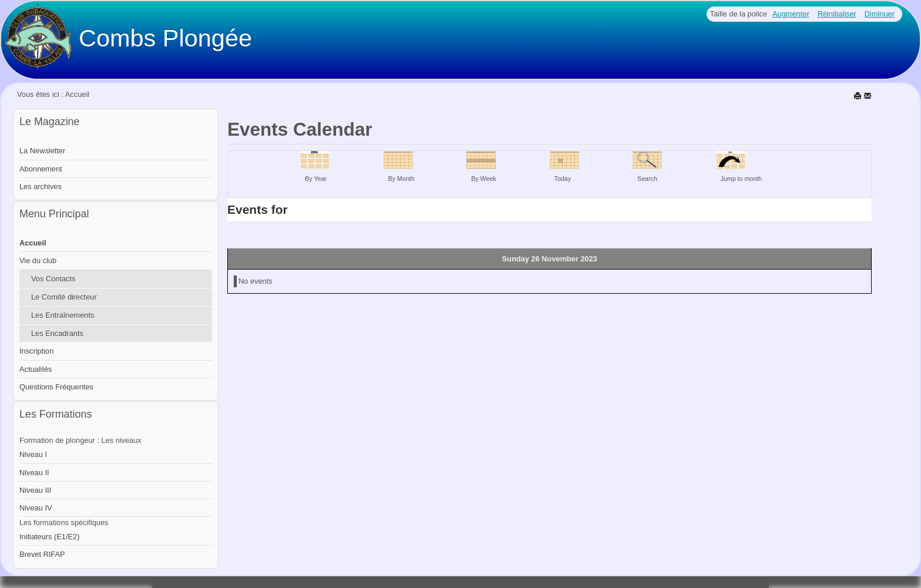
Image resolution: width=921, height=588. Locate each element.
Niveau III (35, 490)
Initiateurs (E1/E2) (49, 537)
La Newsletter (42, 151)
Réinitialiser (837, 14)
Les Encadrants (57, 333)
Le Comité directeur (64, 297)
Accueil (33, 243)
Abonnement (41, 169)
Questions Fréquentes (56, 387)
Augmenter (791, 14)
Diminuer (880, 14)
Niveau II (34, 473)
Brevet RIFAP (42, 554)
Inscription (36, 351)
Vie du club (38, 261)
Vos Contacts (53, 279)
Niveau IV (36, 508)
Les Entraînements (63, 315)
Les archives (41, 187)
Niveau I (33, 454)
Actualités (36, 369)
